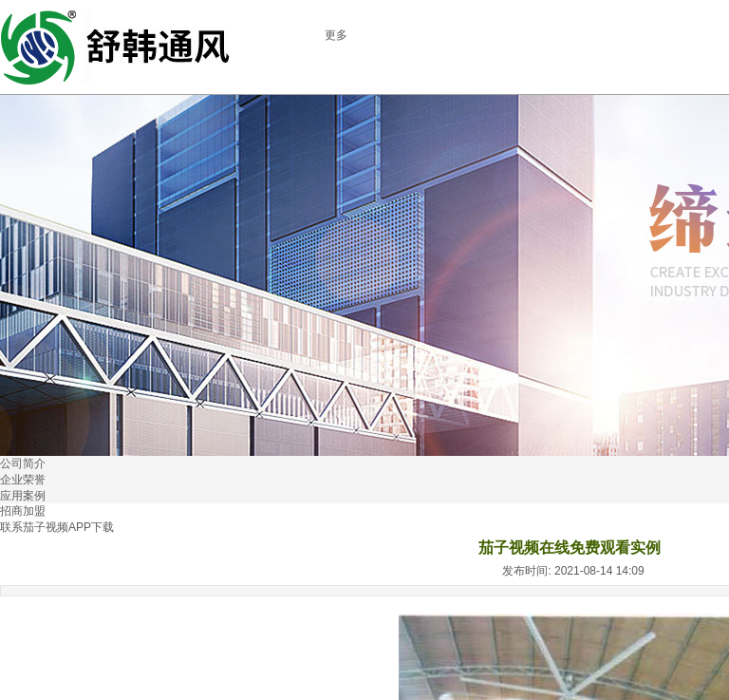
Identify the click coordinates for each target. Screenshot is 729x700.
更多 (336, 35)
